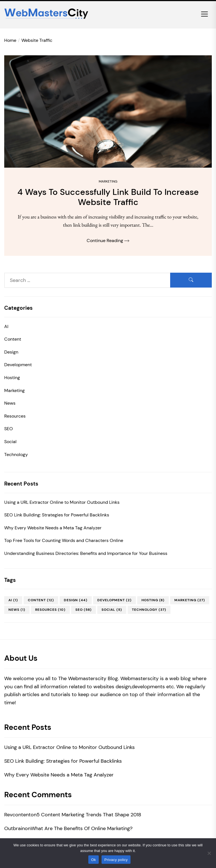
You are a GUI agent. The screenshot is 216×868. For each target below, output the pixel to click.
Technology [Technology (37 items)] (149, 610)
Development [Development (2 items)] (114, 600)
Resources (15, 416)
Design (11, 352)
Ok (94, 860)
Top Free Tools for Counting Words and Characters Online (64, 540)
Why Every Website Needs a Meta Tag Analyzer (53, 528)
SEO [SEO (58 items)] (84, 610)
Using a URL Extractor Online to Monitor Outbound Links (62, 502)
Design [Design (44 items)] (76, 600)
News (10, 403)
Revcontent (17, 815)
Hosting (12, 378)
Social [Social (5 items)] (112, 610)
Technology (16, 454)
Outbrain (14, 828)
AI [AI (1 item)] (13, 600)
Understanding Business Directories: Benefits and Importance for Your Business (86, 553)
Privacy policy (116, 860)
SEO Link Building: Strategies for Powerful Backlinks (57, 515)
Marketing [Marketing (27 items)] (190, 600)
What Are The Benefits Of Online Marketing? (82, 828)
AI (6, 326)
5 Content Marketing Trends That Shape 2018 (89, 815)
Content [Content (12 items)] (41, 600)
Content (13, 339)
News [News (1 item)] (17, 610)
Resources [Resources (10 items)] (50, 610)
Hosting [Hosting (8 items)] (153, 600)
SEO (9, 429)
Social (10, 442)
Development (18, 365)
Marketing (108, 181)
